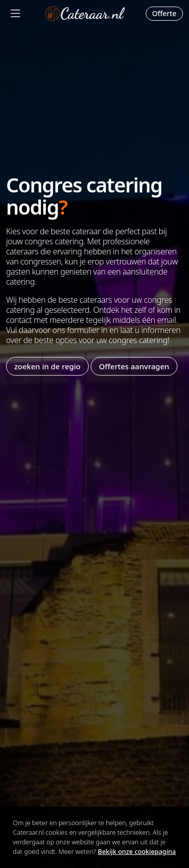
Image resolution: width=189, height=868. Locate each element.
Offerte (164, 13)
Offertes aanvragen (134, 366)
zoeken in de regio (47, 366)
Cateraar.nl (85, 14)
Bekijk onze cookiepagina (137, 851)
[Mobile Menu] (15, 13)
